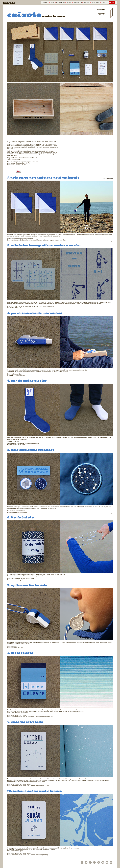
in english (112, 2)
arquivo (69, 2)
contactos (105, 2)
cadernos (46, 2)
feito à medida (78, 2)
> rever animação (108, 179)
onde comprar (96, 2)
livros (52, 2)
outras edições (61, 2)
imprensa (87, 2)
